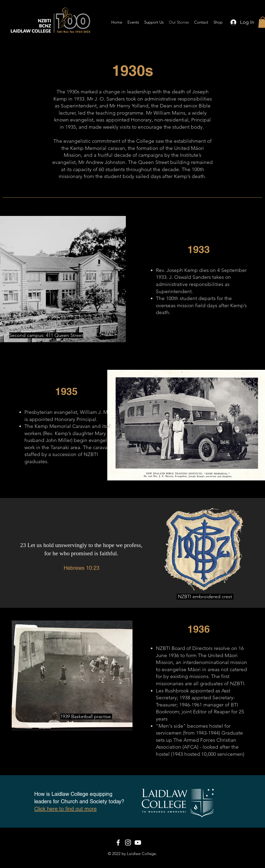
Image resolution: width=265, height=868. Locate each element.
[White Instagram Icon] (128, 843)
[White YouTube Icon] (138, 843)
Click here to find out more (65, 809)
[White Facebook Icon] (118, 843)
